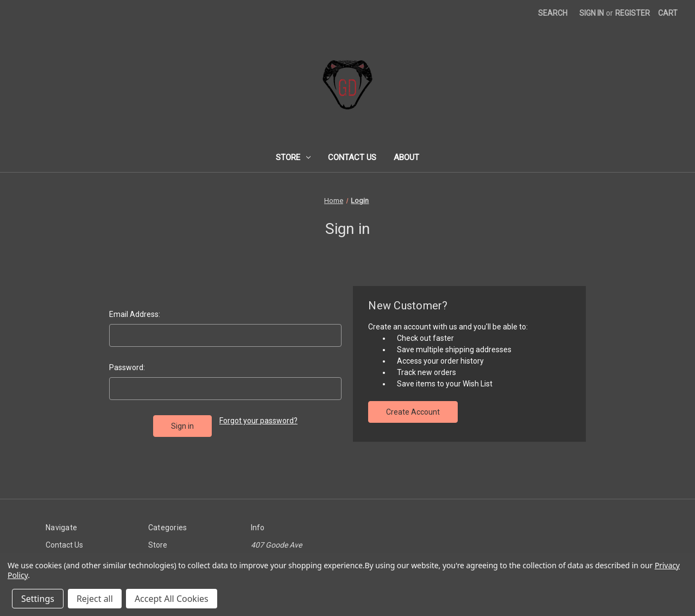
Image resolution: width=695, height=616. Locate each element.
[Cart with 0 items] (668, 13)
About (406, 157)
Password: (127, 367)
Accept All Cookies (172, 599)
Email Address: (135, 314)
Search (553, 13)
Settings (38, 599)
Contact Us (352, 157)
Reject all (95, 599)
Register (633, 13)
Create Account (413, 412)
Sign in (592, 13)
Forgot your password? (258, 421)
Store (293, 157)
